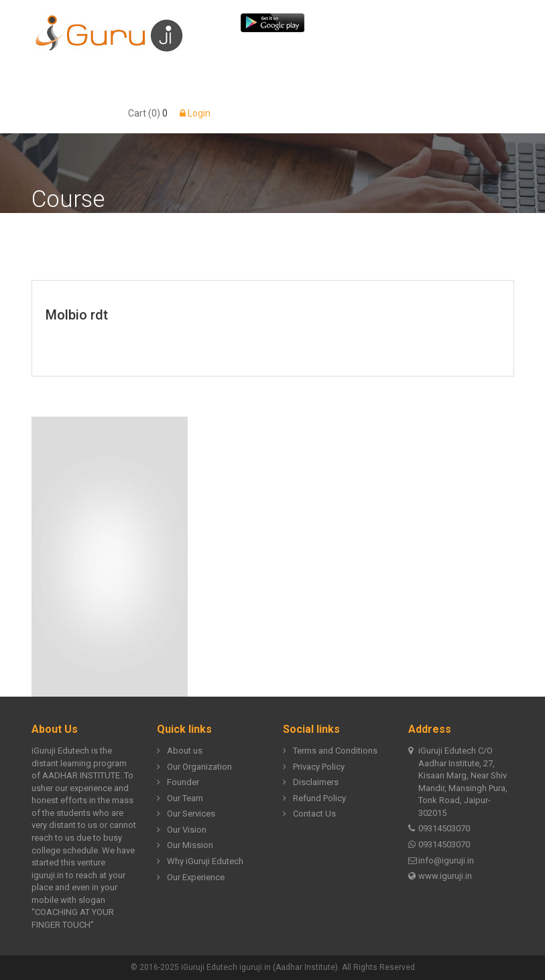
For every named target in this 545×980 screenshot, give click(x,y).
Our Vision (182, 830)
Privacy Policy (314, 767)
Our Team (180, 799)
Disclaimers (311, 783)
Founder (178, 783)
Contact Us (309, 814)
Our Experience (191, 878)
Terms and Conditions (330, 751)
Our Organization (194, 767)
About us (180, 751)
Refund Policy (314, 799)
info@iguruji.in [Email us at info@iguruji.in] (441, 861)
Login (195, 113)
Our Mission (185, 846)
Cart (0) (144, 113)
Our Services (186, 814)
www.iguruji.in (440, 877)
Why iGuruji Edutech (200, 862)
